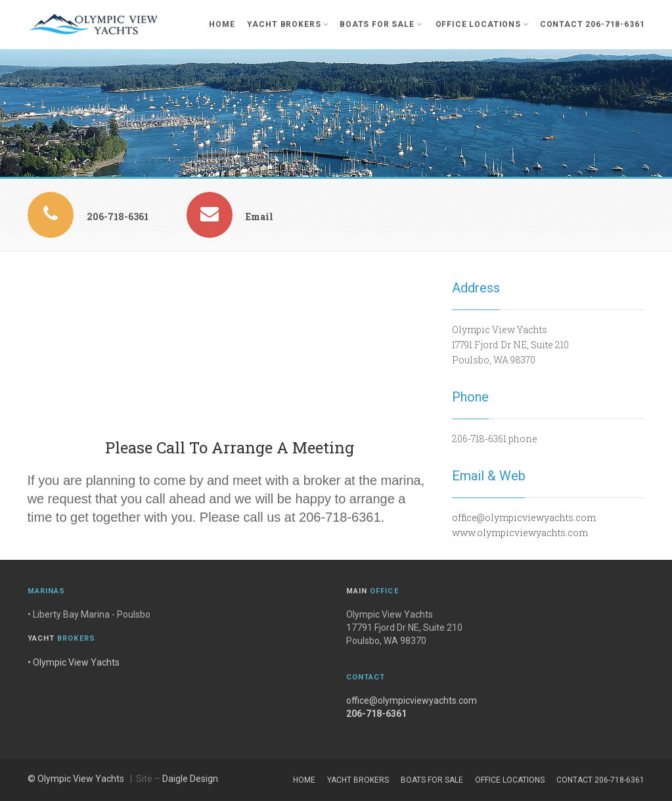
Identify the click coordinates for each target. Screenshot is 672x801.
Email (259, 217)
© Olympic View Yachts (76, 779)
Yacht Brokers (288, 24)
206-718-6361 (118, 217)
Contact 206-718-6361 (593, 24)
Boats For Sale (381, 24)
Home (222, 24)
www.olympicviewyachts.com (520, 533)
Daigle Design (190, 779)
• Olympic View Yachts (74, 662)
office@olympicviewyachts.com (524, 517)
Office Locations (482, 24)
